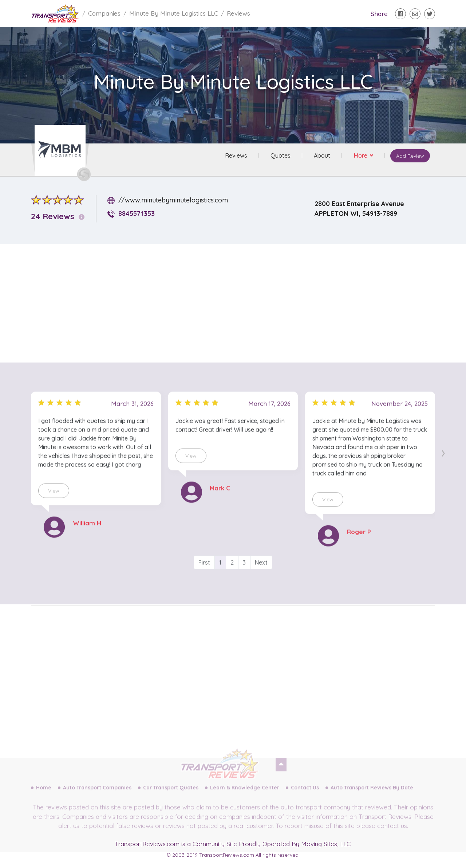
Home (44, 796)
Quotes (279, 156)
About (321, 156)
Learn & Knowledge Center (245, 796)
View (54, 508)
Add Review (409, 157)
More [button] (360, 156)
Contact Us (305, 796)
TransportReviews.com (147, 844)
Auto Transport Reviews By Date (372, 796)
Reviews (235, 156)
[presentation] (443, 469)
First (204, 579)
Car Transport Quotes (171, 796)
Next (261, 579)
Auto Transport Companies (97, 796)
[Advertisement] (239, 301)
